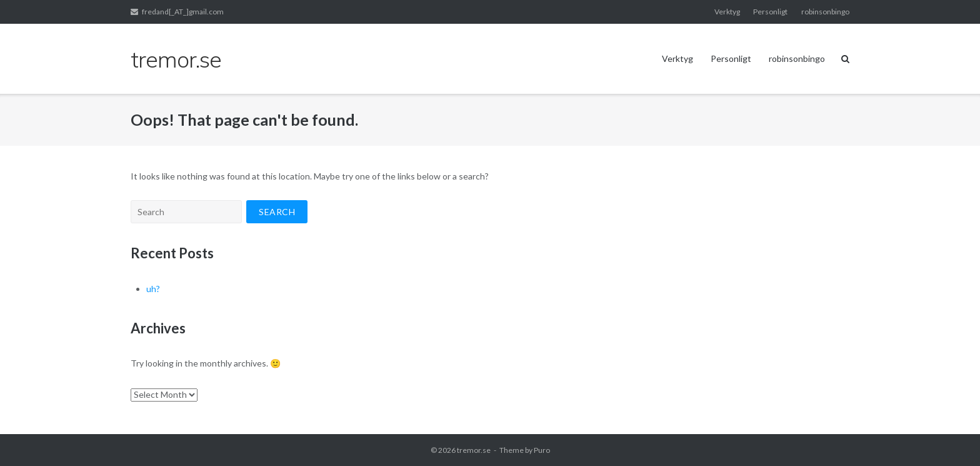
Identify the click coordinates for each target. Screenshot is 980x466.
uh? (153, 289)
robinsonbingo (825, 12)
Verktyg (727, 12)
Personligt (770, 12)
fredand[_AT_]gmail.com (183, 12)
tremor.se (474, 450)
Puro (542, 450)
